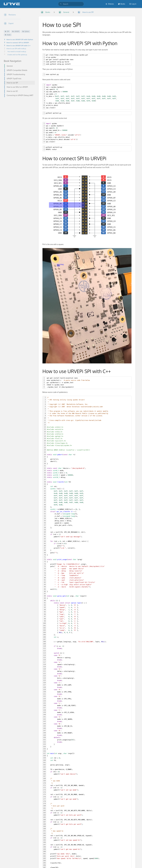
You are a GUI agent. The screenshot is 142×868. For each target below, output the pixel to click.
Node (8, 35)
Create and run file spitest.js (17, 55)
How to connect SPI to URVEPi (18, 43)
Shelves (110, 4)
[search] (71, 4)
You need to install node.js (17, 51)
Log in (133, 4)
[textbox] (88, 60)
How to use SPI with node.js (16, 48)
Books (122, 4)
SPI (7, 31)
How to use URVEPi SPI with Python (20, 39)
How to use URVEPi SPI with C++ (18, 45)
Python (26, 31)
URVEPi (16, 31)
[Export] (19, 23)
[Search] (61, 4)
